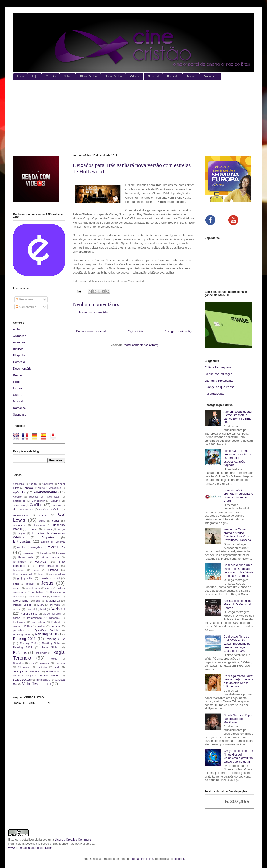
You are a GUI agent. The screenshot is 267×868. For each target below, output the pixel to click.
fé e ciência (50, 557)
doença (61, 529)
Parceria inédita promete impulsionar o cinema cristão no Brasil (238, 496)
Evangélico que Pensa (220, 387)
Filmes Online (88, 77)
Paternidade (34, 618)
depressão (39, 525)
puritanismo (19, 630)
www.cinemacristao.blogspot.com (31, 848)
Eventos (56, 546)
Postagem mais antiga (178, 331)
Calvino (55, 501)
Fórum (36, 570)
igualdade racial (50, 578)
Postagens (24, 299)
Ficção (17, 388)
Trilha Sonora (43, 680)
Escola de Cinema (53, 542)
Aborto (33, 484)
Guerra (18, 395)
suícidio (43, 667)
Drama (18, 375)
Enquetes (48, 537)
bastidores (19, 501)
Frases (191, 77)
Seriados (18, 663)
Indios (30, 584)
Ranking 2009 (21, 634)
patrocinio (55, 618)
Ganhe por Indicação (219, 374)
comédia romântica (50, 509)
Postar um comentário (93, 312)
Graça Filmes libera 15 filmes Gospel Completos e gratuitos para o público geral (239, 756)
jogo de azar (33, 588)
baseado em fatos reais (44, 497)
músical (31, 609)
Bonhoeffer (38, 501)
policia (16, 626)
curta (55, 521)
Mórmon (55, 605)
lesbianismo (38, 593)
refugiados (42, 653)
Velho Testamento (37, 684)
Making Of (53, 601)
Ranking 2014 (51, 643)
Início (21, 77)
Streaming (24, 667)
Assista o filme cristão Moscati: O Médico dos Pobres (239, 604)
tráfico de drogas (23, 676)
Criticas (135, 77)
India (16, 584)
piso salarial (38, 622)
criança (43, 515)
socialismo (45, 663)
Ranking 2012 (55, 639)
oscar (16, 618)
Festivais (173, 77)
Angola (29, 488)
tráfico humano (50, 675)
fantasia (60, 553)
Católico (36, 505)
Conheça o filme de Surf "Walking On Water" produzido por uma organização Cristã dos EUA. (238, 644)
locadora (56, 597)
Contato (51, 77)
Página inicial (136, 331)
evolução (29, 553)
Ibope (41, 574)
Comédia (19, 362)
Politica (28, 626)
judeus (49, 588)
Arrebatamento (45, 492)
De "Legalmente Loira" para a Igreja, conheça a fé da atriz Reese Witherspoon (239, 681)
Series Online (113, 77)
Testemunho (53, 671)
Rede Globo (50, 647)
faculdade (46, 553)
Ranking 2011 (24, 639)
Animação (20, 336)
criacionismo (21, 515)
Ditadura (47, 529)
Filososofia (19, 570)
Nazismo (58, 609)
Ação (17, 329)
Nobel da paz (29, 614)
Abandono (18, 484)
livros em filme (38, 597)
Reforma (20, 653)
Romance (20, 408)
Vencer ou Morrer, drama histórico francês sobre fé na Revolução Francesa (237, 535)
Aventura (19, 342)
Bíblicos (18, 349)
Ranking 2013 (28, 643)
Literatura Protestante (219, 381)
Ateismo (17, 497)
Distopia (32, 529)
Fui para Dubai (215, 394)
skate (32, 663)
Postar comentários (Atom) (140, 345)
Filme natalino (47, 566)
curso (42, 521)
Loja (35, 77)
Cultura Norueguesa (218, 367)
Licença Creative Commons (73, 839)
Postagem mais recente (92, 331)
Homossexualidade (23, 574)
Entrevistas (22, 541)
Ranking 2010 (46, 634)
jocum (17, 588)
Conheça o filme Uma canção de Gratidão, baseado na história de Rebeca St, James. (239, 570)
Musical (18, 401)
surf (57, 667)
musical (17, 609)
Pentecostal (19, 622)
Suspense (20, 415)
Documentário (22, 368)
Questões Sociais (46, 630)
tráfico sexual (22, 680)
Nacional (153, 77)
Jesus (47, 583)
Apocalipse (55, 488)
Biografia (19, 355)
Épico (17, 382)
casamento (19, 505)
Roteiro (53, 659)
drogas (22, 533)
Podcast (56, 622)
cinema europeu (23, 509)
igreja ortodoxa (57, 574)
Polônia (41, 626)
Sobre (68, 77)
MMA (41, 605)
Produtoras (210, 77)
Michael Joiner (22, 605)
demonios (19, 525)
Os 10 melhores (52, 614)
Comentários (26, 307)
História (53, 570)
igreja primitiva (25, 578)
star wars (60, 663)
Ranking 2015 (23, 647)
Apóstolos (20, 492)
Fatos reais (26, 557)
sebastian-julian (143, 859)
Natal (43, 609)
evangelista (37, 547)
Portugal (56, 626)
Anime (41, 488)
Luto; (38, 601)
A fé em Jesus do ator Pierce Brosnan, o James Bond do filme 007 (238, 417)
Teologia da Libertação (27, 671)
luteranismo (21, 601)
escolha (21, 547)
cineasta (56, 505)
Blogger (179, 859)
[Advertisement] (134, 115)
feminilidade (19, 562)
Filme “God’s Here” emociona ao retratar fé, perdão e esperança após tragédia (237, 458)
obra (18, 839)
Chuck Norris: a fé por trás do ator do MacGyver (238, 719)
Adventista (47, 484)
